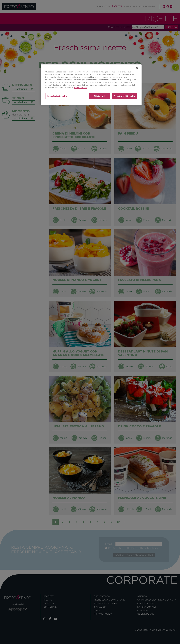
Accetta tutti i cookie (125, 96)
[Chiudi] (137, 68)
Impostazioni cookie (57, 96)
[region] (91, 85)
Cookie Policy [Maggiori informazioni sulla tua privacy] (80, 88)
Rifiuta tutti (99, 96)
